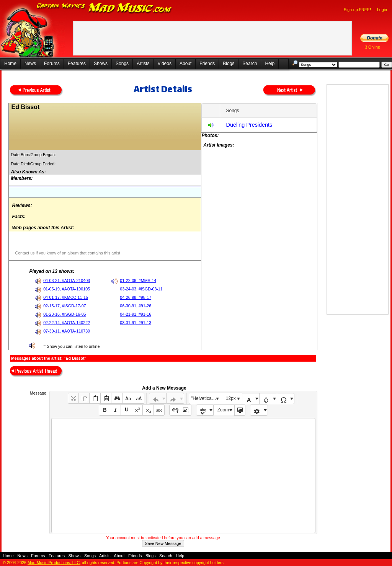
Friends (207, 64)
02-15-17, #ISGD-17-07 (65, 306)
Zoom (223, 410)
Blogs (229, 64)
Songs (122, 64)
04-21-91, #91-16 (136, 314)
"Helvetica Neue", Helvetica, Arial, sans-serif (206, 398)
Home (10, 64)
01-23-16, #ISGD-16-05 (65, 314)
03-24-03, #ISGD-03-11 (141, 289)
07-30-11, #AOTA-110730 (67, 331)
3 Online (372, 47)
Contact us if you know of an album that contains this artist (68, 253)
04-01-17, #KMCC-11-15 (66, 297)
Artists (143, 64)
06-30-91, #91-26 (136, 306)
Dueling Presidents (249, 125)
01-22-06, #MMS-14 (138, 281)
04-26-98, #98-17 (136, 297)
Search (250, 64)
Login (382, 10)
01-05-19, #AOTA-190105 (67, 289)
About (185, 64)
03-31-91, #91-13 (136, 323)
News (30, 64)
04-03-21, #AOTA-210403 (67, 281)
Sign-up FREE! (357, 10)
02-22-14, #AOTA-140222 (67, 323)
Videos (164, 64)
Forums (52, 64)
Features (77, 64)
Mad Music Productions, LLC (54, 563)
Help (270, 64)
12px (231, 398)
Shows (101, 64)
